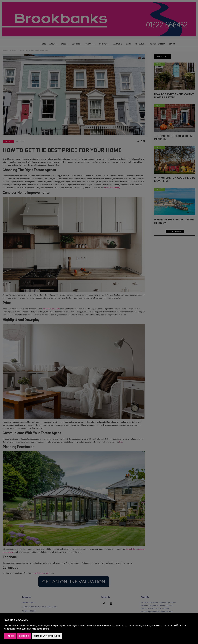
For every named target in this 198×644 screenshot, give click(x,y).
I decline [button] (24, 636)
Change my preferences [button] (47, 636)
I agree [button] (10, 636)
